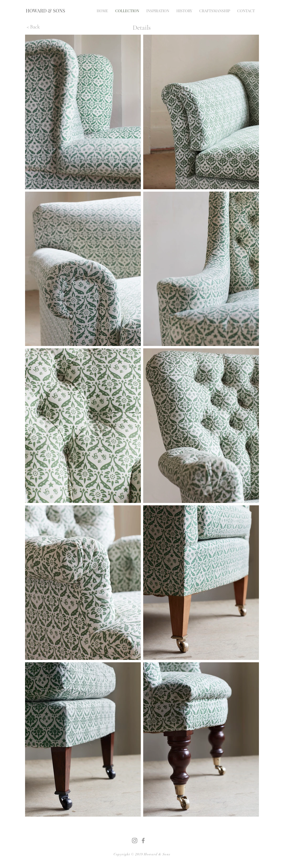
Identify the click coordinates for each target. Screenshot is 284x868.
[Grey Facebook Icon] (143, 841)
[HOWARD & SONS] (45, 11)
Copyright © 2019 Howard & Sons (142, 854)
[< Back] (33, 27)
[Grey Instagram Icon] (135, 841)
